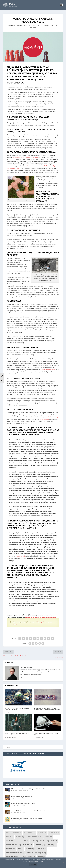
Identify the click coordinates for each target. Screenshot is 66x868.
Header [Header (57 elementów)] (48, 837)
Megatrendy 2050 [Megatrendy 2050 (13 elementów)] (13, 845)
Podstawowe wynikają (25, 157)
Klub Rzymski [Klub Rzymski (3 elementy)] (23, 841)
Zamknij (33, 865)
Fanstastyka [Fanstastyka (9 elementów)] (54, 833)
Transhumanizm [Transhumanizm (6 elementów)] (13, 857)
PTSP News (24, 820)
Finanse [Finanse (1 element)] (10, 837)
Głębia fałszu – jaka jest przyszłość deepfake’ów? (17, 734)
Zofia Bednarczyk (53, 417)
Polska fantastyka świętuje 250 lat (22, 796)
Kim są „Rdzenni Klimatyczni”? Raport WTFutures (26, 818)
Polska (23, 813)
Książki (24, 805)
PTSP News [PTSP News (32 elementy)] (31, 849)
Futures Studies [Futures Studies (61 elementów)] (35, 837)
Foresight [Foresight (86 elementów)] (21, 837)
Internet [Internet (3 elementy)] (10, 841)
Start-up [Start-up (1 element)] (42, 849)
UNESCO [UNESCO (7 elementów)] (32, 857)
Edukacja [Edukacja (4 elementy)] (42, 833)
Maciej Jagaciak (44, 419)
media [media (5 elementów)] (54, 841)
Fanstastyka (21, 791)
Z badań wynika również (48, 370)
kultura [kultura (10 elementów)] (45, 841)
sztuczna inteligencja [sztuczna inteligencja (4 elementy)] (15, 853)
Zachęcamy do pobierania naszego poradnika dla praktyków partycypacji (47, 709)
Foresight (40, 25)
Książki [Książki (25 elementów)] (34, 841)
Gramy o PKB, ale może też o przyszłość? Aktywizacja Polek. (29, 811)
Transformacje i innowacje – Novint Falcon (46, 734)
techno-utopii (20, 556)
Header (26, 791)
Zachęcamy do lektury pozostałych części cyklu (40, 617)
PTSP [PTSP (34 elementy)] (20, 849)
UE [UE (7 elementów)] (24, 857)
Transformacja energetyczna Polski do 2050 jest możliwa (18, 709)
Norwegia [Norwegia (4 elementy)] (28, 845)
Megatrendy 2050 (48, 25)
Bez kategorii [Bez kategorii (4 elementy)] (30, 833)
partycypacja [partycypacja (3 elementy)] (40, 845)
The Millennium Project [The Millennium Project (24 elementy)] (36, 853)
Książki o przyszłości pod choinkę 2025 (23, 803)
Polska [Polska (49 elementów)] (52, 845)
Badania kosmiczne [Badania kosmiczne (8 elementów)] (14, 833)
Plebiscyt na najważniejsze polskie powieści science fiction (29, 789)
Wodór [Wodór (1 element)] (41, 857)
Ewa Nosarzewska (22, 25)
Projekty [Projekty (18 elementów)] (11, 849)
